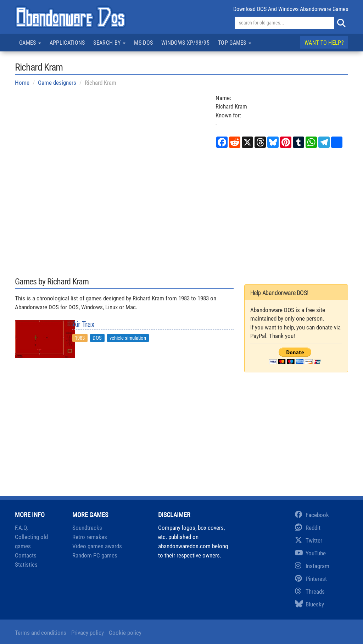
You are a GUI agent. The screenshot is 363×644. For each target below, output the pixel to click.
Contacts (26, 555)
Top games (235, 43)
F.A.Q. (22, 528)
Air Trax (83, 324)
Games (30, 43)
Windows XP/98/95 (185, 43)
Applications (67, 43)
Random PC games (95, 555)
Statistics (26, 565)
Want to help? (324, 43)
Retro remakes (90, 537)
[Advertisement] (181, 212)
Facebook (312, 515)
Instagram (312, 566)
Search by (109, 43)
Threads (310, 592)
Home (22, 83)
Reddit (308, 528)
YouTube (310, 553)
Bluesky (309, 604)
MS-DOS (143, 43)
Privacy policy (88, 633)
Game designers (57, 83)
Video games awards (97, 546)
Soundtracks (87, 528)
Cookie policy (125, 633)
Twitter (309, 540)
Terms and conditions (41, 633)
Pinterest (311, 579)
